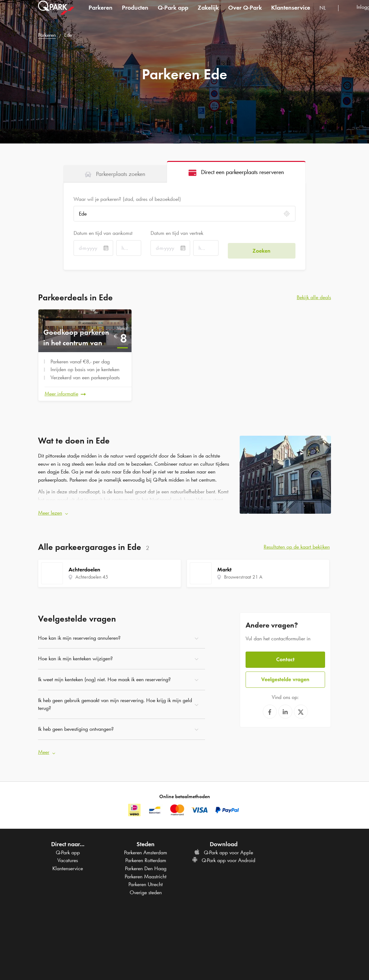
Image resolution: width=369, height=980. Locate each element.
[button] (134, 510)
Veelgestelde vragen (285, 672)
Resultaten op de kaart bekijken (297, 544)
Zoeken (261, 248)
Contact (285, 653)
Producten (135, 14)
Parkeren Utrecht (146, 878)
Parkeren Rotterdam (146, 854)
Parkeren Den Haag (146, 862)
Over (245, 14)
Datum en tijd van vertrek (177, 233)
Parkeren (101, 14)
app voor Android (224, 854)
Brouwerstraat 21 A (243, 574)
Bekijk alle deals (314, 297)
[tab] (115, 174)
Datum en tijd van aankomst (103, 233)
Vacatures (68, 854)
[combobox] (326, 15)
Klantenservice (291, 14)
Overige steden (146, 886)
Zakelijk (208, 14)
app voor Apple (224, 846)
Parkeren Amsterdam (146, 846)
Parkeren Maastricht (146, 870)
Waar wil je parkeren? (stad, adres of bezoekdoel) (127, 199)
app (173, 14)
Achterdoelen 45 (92, 574)
